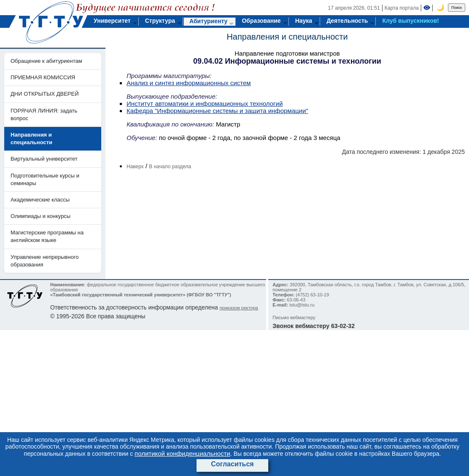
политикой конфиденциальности (182, 453)
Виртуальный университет (44, 159)
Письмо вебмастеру (294, 317)
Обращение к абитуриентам (46, 61)
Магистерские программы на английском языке (47, 236)
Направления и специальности (287, 37)
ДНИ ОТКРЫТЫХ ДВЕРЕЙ (45, 94)
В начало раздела (170, 167)
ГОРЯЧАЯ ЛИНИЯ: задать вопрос (44, 114)
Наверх (135, 167)
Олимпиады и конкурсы (40, 216)
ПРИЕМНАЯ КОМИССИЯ (43, 77)
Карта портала (402, 8)
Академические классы (40, 200)
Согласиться (232, 464)
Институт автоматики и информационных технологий (205, 104)
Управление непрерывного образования (44, 261)
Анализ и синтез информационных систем (189, 83)
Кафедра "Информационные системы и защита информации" (217, 111)
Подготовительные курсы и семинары (45, 179)
